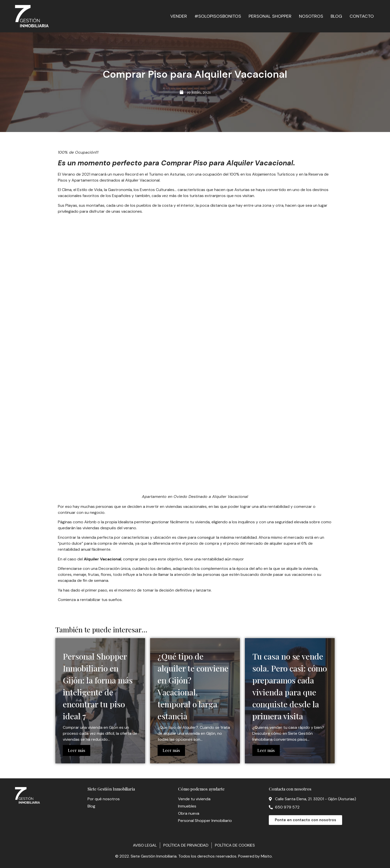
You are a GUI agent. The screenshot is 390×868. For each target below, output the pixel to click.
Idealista (126, 522)
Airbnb (90, 522)
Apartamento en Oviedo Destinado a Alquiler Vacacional (195, 497)
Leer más (77, 750)
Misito (266, 856)
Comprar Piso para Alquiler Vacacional (227, 163)
